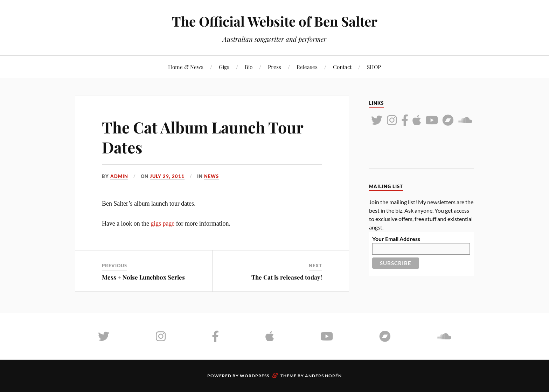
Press (274, 67)
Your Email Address (396, 239)
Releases (307, 67)
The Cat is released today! (287, 277)
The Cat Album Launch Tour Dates (203, 137)
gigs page (162, 223)
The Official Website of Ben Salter (275, 21)
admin (119, 176)
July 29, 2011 (167, 176)
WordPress (255, 376)
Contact (342, 67)
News (211, 176)
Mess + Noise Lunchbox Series (143, 277)
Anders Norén (323, 376)
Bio (249, 67)
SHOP (374, 67)
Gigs (224, 67)
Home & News (186, 67)
